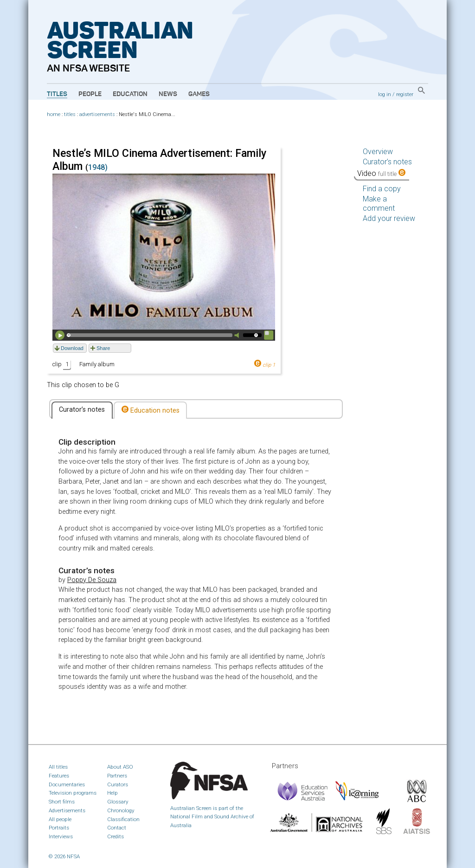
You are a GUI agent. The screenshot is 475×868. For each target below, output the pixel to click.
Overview (378, 152)
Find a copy (382, 189)
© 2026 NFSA (64, 856)
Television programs (73, 793)
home (54, 114)
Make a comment (379, 204)
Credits (116, 836)
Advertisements (67, 810)
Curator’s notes (82, 410)
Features (59, 776)
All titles (58, 767)
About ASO (120, 767)
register (405, 94)
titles (70, 114)
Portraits (59, 828)
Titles (57, 94)
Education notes (151, 410)
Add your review (389, 218)
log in (385, 94)
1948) (98, 167)
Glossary (118, 802)
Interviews (61, 836)
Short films (62, 802)
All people (60, 819)
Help (112, 793)
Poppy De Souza (92, 580)
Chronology (121, 810)
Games (199, 94)
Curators (118, 784)
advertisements (97, 114)
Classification (123, 819)
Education (130, 94)
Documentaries (67, 784)
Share (103, 348)
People (90, 94)
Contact (117, 828)
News (168, 94)
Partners (117, 776)
